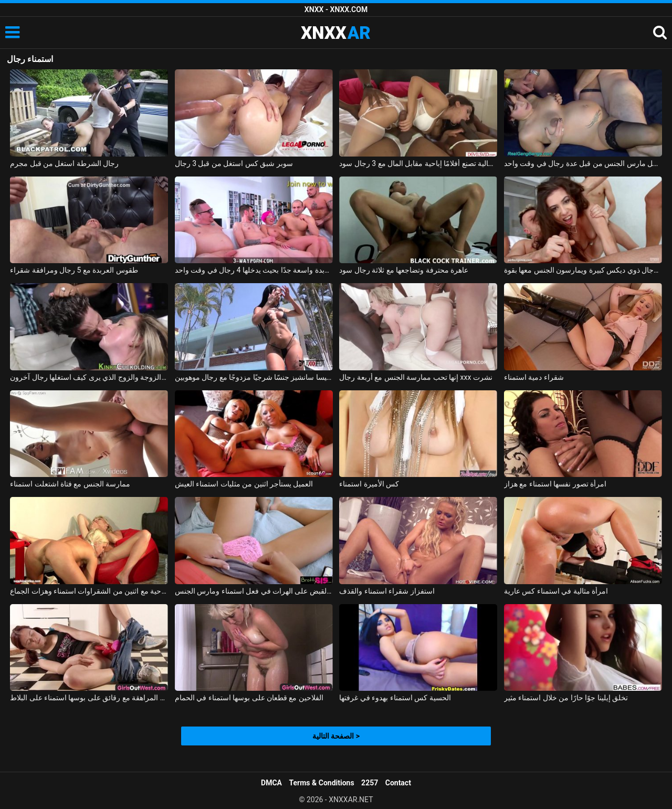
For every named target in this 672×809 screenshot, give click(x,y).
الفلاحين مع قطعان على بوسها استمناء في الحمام (249, 698)
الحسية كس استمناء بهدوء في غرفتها (395, 698)
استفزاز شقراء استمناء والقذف (387, 591)
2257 (370, 783)
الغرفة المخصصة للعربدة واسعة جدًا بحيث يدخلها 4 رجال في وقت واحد (254, 270)
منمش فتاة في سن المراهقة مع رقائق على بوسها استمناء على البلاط (89, 698)
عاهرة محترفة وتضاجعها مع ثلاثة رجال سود (404, 270)
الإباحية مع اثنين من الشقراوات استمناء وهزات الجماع (89, 591)
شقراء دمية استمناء (534, 377)
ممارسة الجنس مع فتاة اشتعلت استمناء (70, 484)
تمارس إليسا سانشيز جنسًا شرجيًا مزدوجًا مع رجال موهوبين (254, 377)
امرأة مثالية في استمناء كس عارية (556, 591)
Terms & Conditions (322, 783)
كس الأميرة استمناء (369, 484)
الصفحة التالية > (336, 736)
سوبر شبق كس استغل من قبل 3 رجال (234, 163)
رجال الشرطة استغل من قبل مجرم (64, 163)
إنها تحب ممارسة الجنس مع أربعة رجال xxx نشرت (416, 377)
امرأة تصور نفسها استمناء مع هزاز (555, 484)
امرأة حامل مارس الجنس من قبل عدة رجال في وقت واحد (583, 163)
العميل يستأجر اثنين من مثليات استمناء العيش (244, 484)
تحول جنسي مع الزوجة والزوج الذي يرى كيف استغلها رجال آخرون (89, 377)
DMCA (271, 783)
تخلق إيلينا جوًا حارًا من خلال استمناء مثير (566, 698)
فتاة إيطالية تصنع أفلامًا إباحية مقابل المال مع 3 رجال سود (418, 163)
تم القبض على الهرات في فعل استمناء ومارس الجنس (254, 591)
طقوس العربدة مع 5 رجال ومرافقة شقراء (74, 270)
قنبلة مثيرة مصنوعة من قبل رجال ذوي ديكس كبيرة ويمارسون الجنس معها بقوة (583, 270)
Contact (398, 783)
